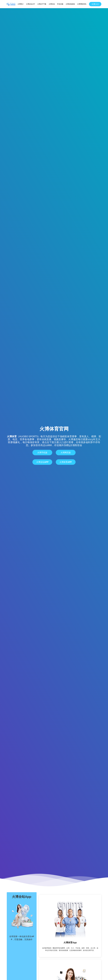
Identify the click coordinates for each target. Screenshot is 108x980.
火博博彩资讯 (82, 4)
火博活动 (52, 4)
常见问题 (60, 4)
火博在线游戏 (70, 4)
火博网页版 (66, 453)
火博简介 (21, 4)
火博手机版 (42, 453)
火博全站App (42, 462)
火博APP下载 (42, 4)
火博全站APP (31, 4)
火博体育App (66, 462)
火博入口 (95, 4)
